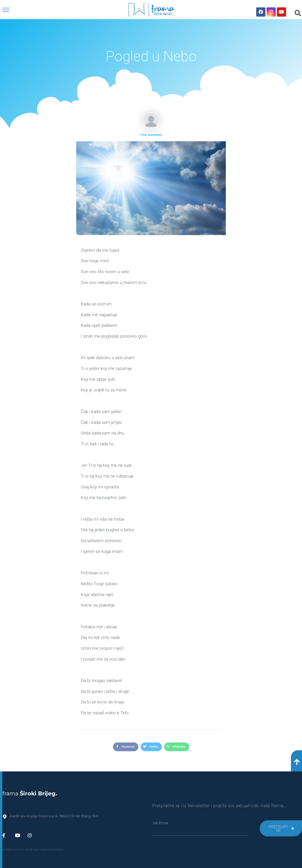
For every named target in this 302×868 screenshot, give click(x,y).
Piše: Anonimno (151, 135)
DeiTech (59, 849)
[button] (296, 761)
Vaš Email (160, 823)
